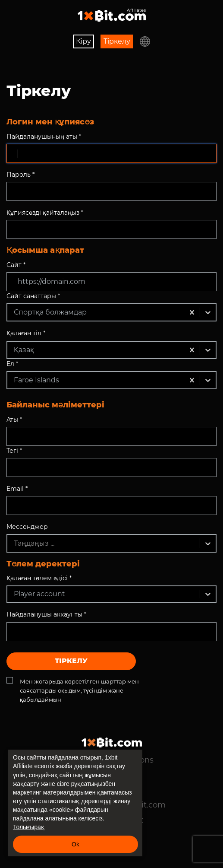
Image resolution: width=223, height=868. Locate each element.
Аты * (14, 420)
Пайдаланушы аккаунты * (46, 614)
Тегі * (14, 451)
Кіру (83, 41)
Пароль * (20, 175)
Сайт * (16, 265)
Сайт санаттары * (33, 296)
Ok (75, 844)
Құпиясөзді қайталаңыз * (45, 213)
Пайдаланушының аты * (44, 137)
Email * (17, 489)
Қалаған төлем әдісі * (39, 578)
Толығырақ (29, 827)
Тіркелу (117, 41)
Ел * (12, 364)
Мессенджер (27, 527)
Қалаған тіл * (26, 333)
